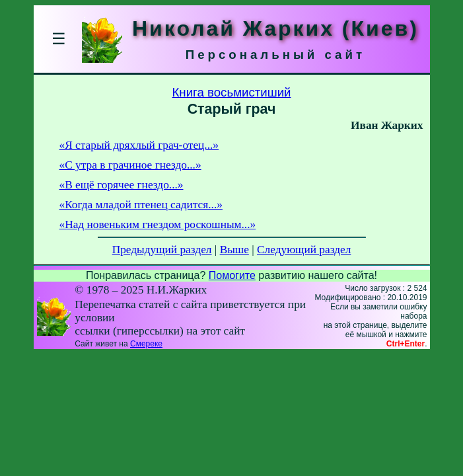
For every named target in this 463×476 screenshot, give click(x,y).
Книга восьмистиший (231, 92)
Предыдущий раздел (162, 250)
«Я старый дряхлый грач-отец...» (139, 145)
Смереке (146, 344)
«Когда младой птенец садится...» (141, 205)
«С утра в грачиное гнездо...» (130, 165)
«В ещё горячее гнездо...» (122, 185)
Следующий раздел (304, 250)
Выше (234, 250)
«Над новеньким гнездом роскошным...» (158, 224)
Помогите (232, 275)
